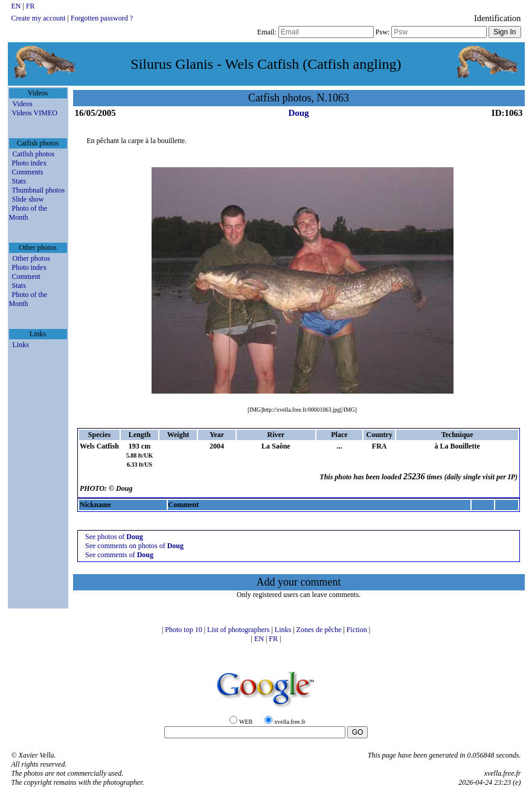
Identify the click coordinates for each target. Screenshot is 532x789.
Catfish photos (34, 154)
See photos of (114, 537)
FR (30, 6)
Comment (26, 276)
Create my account (39, 18)
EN (17, 6)
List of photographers (239, 630)
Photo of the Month (28, 213)
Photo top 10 (184, 630)
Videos (23, 104)
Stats (19, 181)
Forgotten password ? (102, 18)
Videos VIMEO (35, 113)
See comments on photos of (134, 546)
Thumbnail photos (39, 190)
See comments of (119, 555)
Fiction (358, 630)
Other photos (31, 258)
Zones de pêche (320, 630)
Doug (298, 113)
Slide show (28, 199)
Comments (28, 172)
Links (21, 345)
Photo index (30, 163)
